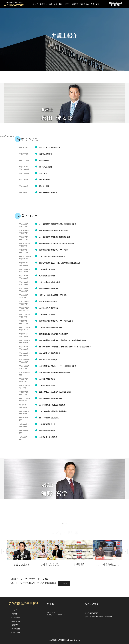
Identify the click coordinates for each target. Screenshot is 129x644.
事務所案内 (85, 4)
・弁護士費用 (15, 632)
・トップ (14, 610)
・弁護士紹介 (15, 618)
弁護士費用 (95, 4)
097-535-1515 (92, 613)
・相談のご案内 (16, 621)
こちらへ (64, 583)
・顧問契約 (14, 625)
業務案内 (43, 4)
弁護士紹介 (53, 4)
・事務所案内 (15, 629)
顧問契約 (75, 4)
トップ (35, 4)
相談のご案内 (64, 4)
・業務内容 (14, 614)
